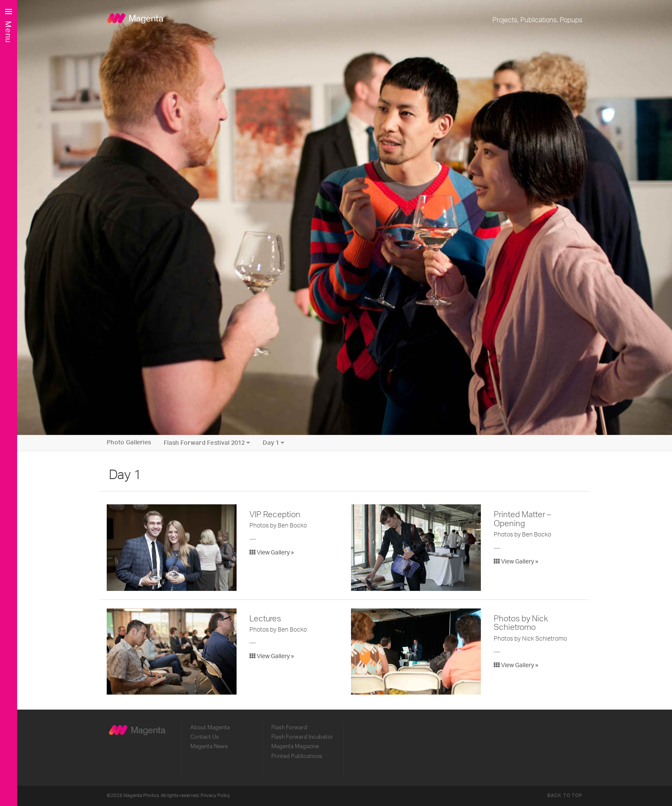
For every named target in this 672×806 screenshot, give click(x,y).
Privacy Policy (215, 796)
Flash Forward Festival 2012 (207, 443)
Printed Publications (297, 756)
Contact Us (205, 737)
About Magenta (210, 728)
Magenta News (209, 746)
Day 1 (273, 443)
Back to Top (565, 796)
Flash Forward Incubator (302, 737)
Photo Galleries (129, 443)
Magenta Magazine (295, 746)
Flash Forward (289, 728)
